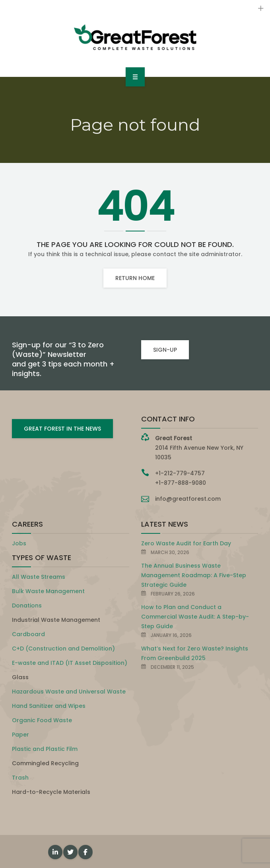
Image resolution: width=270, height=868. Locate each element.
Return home (135, 278)
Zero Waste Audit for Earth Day (186, 543)
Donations (27, 605)
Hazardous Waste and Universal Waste (69, 692)
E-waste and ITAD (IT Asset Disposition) (70, 663)
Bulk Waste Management (48, 591)
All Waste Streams (39, 577)
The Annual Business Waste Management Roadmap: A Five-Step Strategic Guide (194, 575)
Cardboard (28, 634)
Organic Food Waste (42, 720)
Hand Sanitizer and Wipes (49, 706)
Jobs (19, 543)
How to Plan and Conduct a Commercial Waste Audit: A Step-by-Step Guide (195, 617)
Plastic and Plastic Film (45, 749)
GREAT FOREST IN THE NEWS (62, 429)
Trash (20, 778)
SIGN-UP (165, 350)
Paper (20, 735)
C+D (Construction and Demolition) (63, 649)
